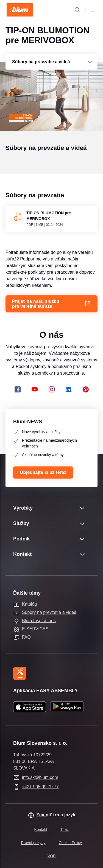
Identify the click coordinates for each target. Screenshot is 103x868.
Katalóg (29, 604)
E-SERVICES (35, 629)
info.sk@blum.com (40, 777)
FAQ (26, 637)
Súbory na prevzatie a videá (49, 612)
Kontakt (41, 829)
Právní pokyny (33, 843)
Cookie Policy (70, 843)
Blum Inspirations (39, 621)
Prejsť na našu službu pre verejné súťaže (51, 312)
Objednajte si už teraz (43, 472)
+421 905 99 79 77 (40, 787)
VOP (52, 856)
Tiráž (65, 829)
